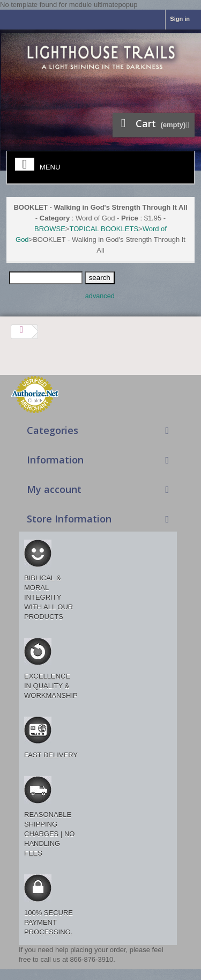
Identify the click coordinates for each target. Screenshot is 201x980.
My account (54, 489)
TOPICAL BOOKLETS (104, 229)
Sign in (180, 19)
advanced (100, 296)
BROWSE (50, 229)
